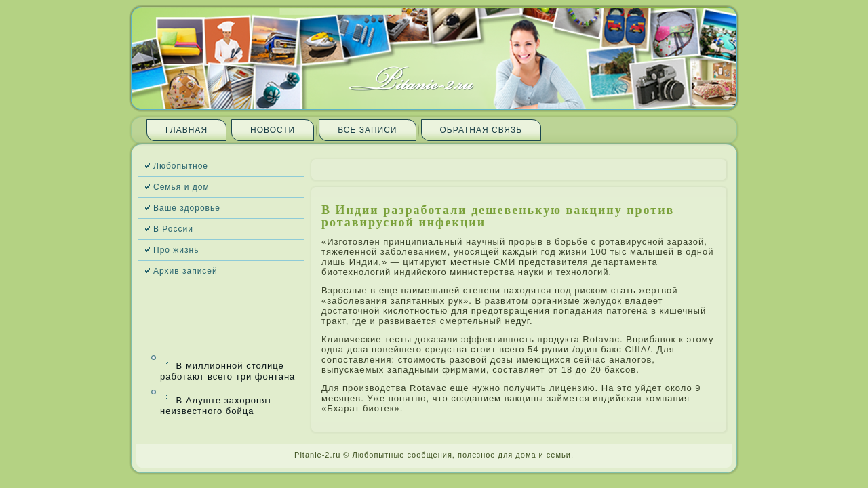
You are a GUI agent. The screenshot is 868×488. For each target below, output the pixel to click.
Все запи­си (367, 130)
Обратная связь (481, 130)
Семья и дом (181, 187)
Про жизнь (176, 250)
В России (173, 229)
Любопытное (181, 166)
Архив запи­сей (185, 271)
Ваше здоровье (187, 208)
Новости (273, 130)
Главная (186, 130)
